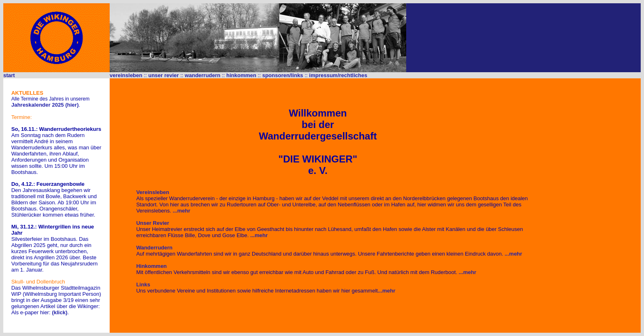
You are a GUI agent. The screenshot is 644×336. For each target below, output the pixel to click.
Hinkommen (152, 266)
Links (143, 285)
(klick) (60, 312)
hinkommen (241, 75)
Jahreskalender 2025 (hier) (45, 105)
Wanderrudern (154, 248)
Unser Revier (153, 223)
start (9, 75)
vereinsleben (126, 75)
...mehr (182, 211)
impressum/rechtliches (338, 75)
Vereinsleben (153, 192)
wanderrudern (203, 75)
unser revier (163, 75)
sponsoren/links (283, 75)
